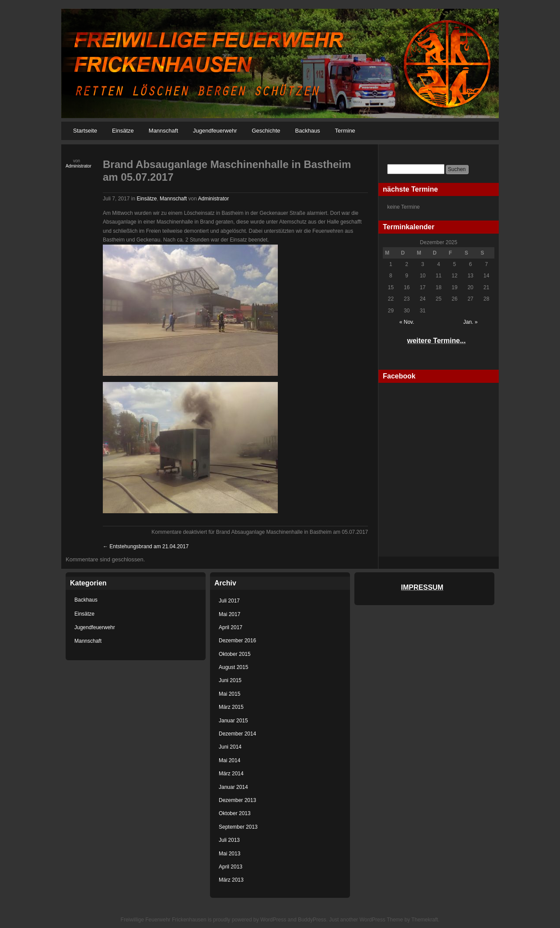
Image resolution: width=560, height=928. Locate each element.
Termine (345, 131)
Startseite (85, 131)
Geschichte (266, 131)
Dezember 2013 (237, 800)
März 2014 (231, 774)
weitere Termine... (437, 341)
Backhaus (308, 131)
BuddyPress (312, 920)
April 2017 (231, 627)
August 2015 (233, 667)
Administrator (79, 166)
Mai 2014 (229, 760)
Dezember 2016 (237, 641)
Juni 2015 (230, 680)
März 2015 (231, 707)
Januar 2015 (233, 721)
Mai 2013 (229, 854)
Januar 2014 (233, 787)
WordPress (273, 920)
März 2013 (231, 880)
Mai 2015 (229, 694)
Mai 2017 (229, 614)
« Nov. (407, 322)
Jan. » (471, 322)
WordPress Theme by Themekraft (399, 920)
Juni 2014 (230, 747)
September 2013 (238, 827)
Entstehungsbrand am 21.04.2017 (146, 546)
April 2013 (231, 867)
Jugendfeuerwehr (215, 131)
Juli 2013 (229, 840)
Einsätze (123, 131)
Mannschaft (163, 131)
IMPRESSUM (422, 587)
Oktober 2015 (235, 654)
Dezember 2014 (237, 734)
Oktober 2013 (235, 813)
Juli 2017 (229, 601)
